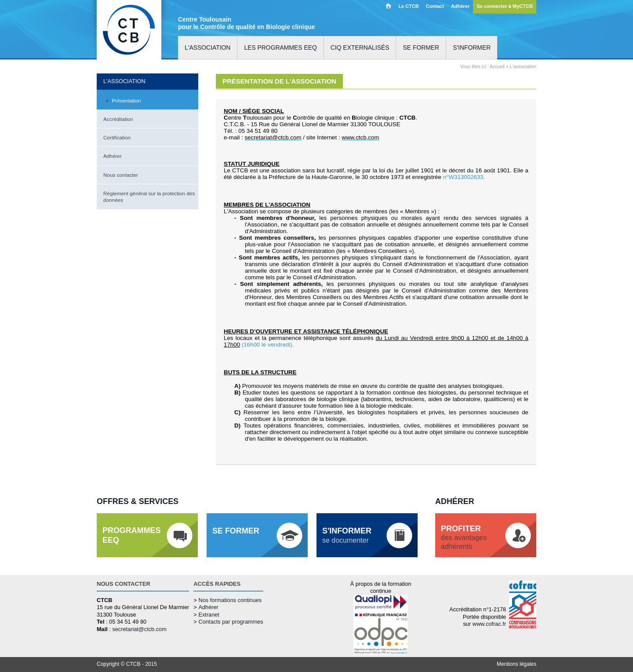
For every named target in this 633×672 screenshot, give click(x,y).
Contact (435, 6)
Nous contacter (121, 175)
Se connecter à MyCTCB (505, 6)
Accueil (388, 6)
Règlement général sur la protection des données (149, 197)
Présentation (127, 100)
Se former (421, 47)
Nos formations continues (230, 600)
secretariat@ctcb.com (139, 629)
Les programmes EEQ (280, 47)
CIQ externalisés (360, 47)
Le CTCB (409, 6)
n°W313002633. (464, 177)
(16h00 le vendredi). (268, 345)
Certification (117, 137)
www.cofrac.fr (489, 624)
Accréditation (118, 119)
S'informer (472, 47)
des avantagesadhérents (464, 537)
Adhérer (460, 6)
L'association (207, 47)
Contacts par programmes (231, 622)
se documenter (347, 535)
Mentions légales (517, 664)
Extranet (209, 615)
